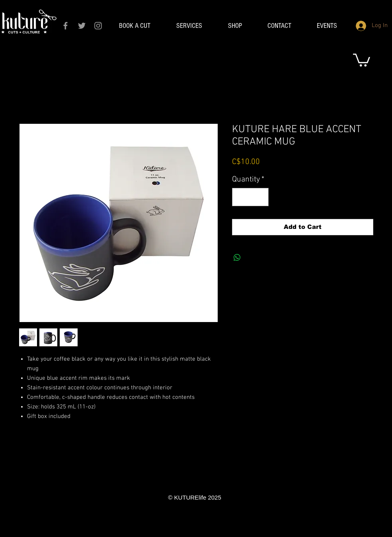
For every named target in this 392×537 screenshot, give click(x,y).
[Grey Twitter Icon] (82, 26)
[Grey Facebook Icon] (65, 26)
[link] (362, 59)
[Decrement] (240, 197)
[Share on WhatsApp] (237, 258)
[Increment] (261, 197)
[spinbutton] (250, 197)
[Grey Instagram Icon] (98, 26)
